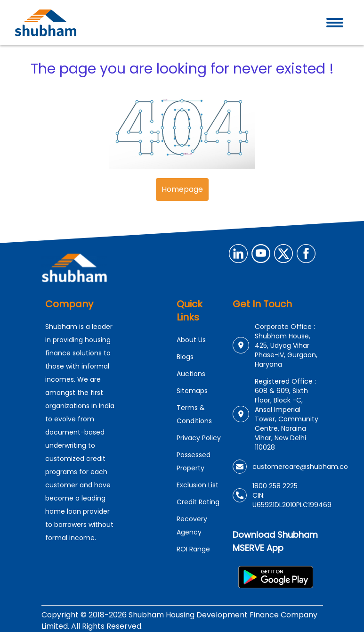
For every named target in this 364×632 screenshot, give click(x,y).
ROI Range (193, 549)
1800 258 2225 (275, 486)
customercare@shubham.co (300, 467)
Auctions (191, 374)
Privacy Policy (199, 438)
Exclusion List (198, 485)
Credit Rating (198, 502)
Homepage (182, 189)
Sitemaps (192, 391)
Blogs (185, 357)
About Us (191, 340)
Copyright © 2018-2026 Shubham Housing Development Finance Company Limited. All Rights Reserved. (179, 620)
